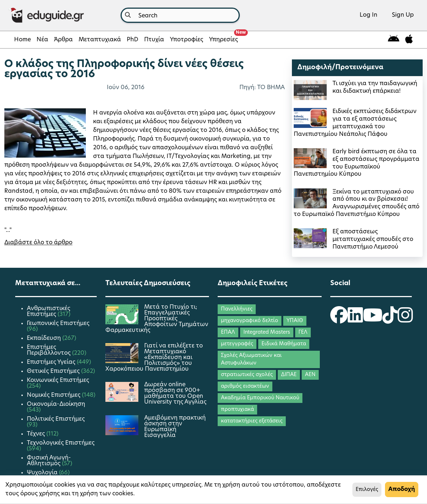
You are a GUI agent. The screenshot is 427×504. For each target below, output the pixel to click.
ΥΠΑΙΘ (295, 321)
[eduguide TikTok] (390, 320)
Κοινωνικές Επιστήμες (58, 380)
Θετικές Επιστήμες (54, 371)
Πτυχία (154, 40)
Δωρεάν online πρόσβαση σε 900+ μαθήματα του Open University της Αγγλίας (175, 393)
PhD (133, 40)
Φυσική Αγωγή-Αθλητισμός (49, 461)
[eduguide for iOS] (409, 40)
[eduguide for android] (394, 40)
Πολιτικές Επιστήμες (56, 419)
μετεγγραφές (237, 344)
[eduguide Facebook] (339, 320)
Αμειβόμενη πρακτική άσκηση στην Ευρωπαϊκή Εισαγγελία (175, 427)
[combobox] (180, 15)
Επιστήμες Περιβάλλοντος (49, 350)
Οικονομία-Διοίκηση (56, 404)
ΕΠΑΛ (228, 332)
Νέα (42, 40)
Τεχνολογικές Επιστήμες (61, 443)
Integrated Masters (267, 332)
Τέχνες (37, 434)
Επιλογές (367, 490)
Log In (369, 15)
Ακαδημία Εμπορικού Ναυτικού (260, 398)
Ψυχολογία (43, 473)
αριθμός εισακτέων (245, 386)
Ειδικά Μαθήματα (284, 344)
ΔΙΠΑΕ (289, 375)
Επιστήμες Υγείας (52, 362)
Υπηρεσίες (225, 38)
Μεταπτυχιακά (100, 40)
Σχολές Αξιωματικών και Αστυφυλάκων (251, 359)
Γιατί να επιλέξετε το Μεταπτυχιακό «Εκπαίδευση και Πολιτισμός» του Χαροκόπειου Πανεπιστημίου (154, 358)
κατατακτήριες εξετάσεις (252, 421)
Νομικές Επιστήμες (54, 395)
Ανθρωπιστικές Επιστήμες (49, 312)
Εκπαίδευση (45, 338)
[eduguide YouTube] (373, 320)
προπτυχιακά (237, 410)
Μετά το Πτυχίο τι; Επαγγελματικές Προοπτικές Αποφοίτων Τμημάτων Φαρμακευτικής (157, 319)
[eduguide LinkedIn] (355, 320)
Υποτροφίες (187, 40)
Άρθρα (63, 40)
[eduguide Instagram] (405, 320)
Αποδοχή (402, 490)
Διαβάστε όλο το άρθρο (38, 243)
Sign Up (403, 15)
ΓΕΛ (303, 332)
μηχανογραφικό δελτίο (250, 321)
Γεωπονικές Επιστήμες (58, 324)
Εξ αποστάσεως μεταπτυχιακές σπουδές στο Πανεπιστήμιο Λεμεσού (373, 239)
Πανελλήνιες (237, 309)
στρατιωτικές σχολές (247, 375)
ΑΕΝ (310, 375)
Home (22, 40)
